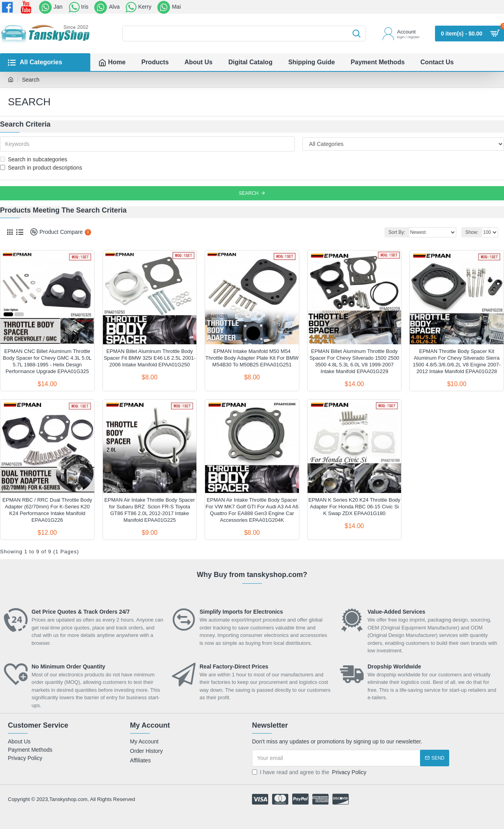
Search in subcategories (34, 159)
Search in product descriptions (41, 168)
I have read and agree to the (310, 772)
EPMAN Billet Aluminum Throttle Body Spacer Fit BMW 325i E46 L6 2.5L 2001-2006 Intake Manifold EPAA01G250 (150, 358)
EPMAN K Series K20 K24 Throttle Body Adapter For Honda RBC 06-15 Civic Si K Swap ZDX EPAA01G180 (354, 507)
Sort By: (397, 232)
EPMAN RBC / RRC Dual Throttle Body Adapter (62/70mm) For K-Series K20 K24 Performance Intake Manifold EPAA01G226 (47, 510)
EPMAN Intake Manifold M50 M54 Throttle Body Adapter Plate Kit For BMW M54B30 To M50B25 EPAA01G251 (252, 358)
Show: (472, 232)
